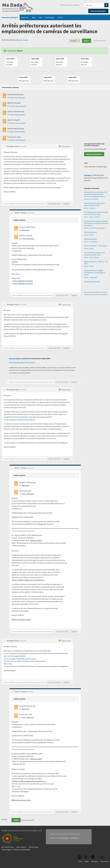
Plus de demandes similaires (92, 281)
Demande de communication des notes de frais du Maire (96, 213)
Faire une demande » (98, 11)
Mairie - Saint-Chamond (91, 257)
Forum (60, 17)
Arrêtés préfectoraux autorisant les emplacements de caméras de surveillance (96, 223)
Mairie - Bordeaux (90, 208)
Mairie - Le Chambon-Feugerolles (95, 228)
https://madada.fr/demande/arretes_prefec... (20, 659)
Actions (74, 41)
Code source (104, 859)
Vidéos (87, 859)
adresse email (36, 540)
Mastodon (95, 859)
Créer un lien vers (54, 204)
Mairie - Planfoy (89, 266)
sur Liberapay (64, 838)
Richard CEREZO (15, 358)
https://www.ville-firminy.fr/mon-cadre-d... (22, 362)
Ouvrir (12, 97)
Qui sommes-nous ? (8, 847)
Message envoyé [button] (13, 146)
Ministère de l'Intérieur (91, 199)
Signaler (66, 204)
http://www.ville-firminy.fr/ (23, 281)
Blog (34, 17)
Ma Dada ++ (89, 175)
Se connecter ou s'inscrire (70, 5)
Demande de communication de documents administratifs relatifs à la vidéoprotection (96, 194)
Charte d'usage (34, 847)
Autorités (25, 17)
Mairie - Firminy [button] (21, 213)
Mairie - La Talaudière (91, 242)
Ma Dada (18, 7)
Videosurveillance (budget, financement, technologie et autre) (95, 273)
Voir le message (20, 97)
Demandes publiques (10, 17)
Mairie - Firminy (23, 40)
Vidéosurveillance (91, 232)
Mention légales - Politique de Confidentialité (16, 850)
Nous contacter (21, 847)
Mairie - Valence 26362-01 (92, 217)
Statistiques (50, 17)
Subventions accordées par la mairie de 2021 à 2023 (95, 204)
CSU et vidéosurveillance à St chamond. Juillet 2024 (95, 254)
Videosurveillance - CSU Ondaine (96, 246)
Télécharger (25, 230)
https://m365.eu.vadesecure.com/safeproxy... (28, 580)
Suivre (87, 41)
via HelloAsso (75, 838)
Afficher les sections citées (21, 620)
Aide (40, 17)
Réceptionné (66, 146)
